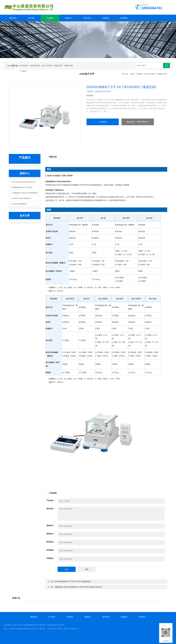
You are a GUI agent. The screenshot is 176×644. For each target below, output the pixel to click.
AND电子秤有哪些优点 (20, 204)
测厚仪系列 (69, 66)
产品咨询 (103, 122)
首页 (132, 74)
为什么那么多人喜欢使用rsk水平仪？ (24, 182)
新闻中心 (69, 18)
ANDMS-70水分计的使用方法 (22, 198)
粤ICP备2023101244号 (56, 625)
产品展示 (50, 18)
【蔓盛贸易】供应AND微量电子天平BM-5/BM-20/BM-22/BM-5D (78, 587)
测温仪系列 (58, 66)
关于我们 (31, 18)
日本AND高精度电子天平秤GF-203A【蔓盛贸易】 (73, 581)
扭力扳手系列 (35, 66)
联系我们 (124, 18)
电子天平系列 (47, 66)
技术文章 (87, 18)
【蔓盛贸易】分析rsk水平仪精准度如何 (25, 193)
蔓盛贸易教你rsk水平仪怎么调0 (22, 187)
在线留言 (106, 18)
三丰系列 (23, 71)
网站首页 (13, 18)
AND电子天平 (162, 74)
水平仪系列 (24, 66)
